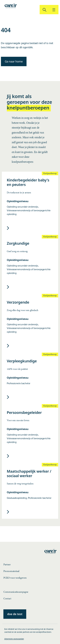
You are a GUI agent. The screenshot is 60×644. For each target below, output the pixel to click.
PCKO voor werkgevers (15, 578)
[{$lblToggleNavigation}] (54, 10)
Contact (7, 599)
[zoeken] (44, 10)
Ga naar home (14, 61)
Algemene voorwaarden (14, 639)
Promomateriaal (11, 571)
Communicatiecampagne (16, 592)
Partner (7, 565)
